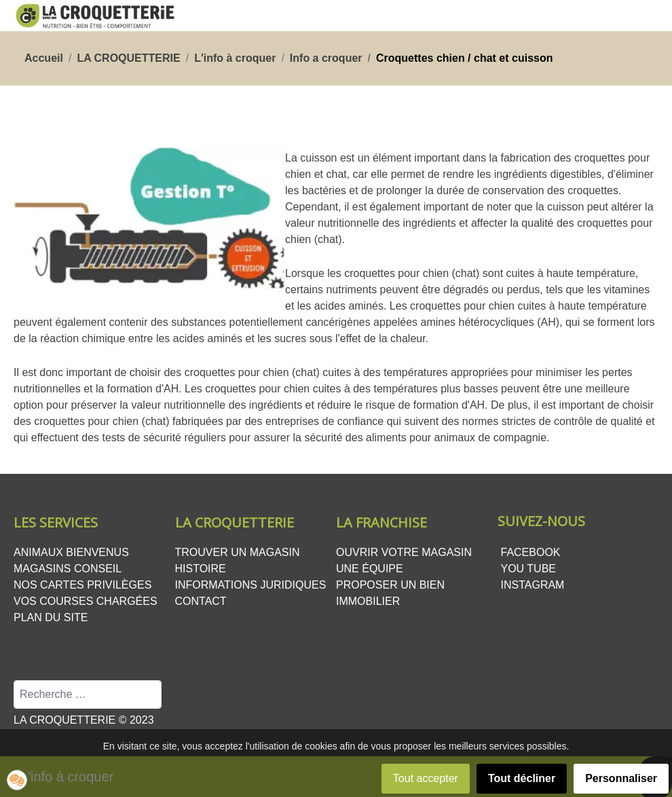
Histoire (201, 569)
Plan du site (51, 617)
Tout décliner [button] (522, 778)
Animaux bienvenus (71, 552)
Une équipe (370, 569)
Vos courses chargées (86, 601)
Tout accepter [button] (426, 778)
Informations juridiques (251, 585)
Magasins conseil (68, 569)
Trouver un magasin (238, 552)
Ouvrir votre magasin (404, 552)
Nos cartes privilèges (82, 585)
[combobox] (88, 694)
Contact (201, 601)
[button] (17, 780)
